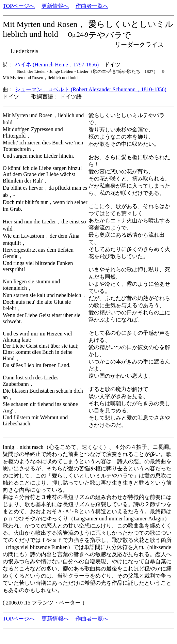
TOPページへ (19, 6)
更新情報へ (55, 6)
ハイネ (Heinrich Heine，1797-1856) (57, 65)
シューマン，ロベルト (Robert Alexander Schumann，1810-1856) (91, 89)
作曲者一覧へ (92, 6)
